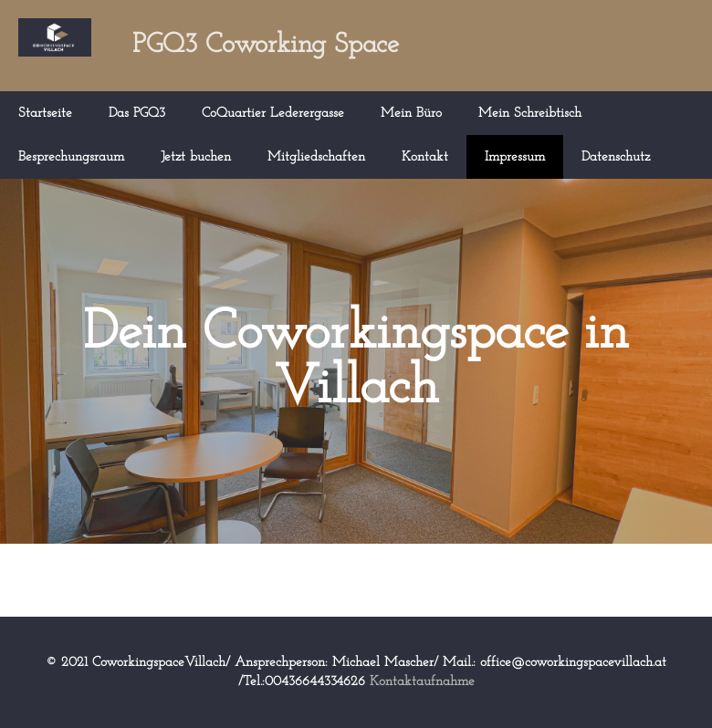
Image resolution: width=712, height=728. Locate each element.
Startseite (45, 114)
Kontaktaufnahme (422, 682)
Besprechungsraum (71, 157)
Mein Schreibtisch (530, 114)
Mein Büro (411, 114)
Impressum (515, 157)
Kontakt (425, 157)
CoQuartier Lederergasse (273, 114)
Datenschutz (616, 157)
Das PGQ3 (137, 114)
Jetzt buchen (196, 157)
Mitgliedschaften (316, 157)
